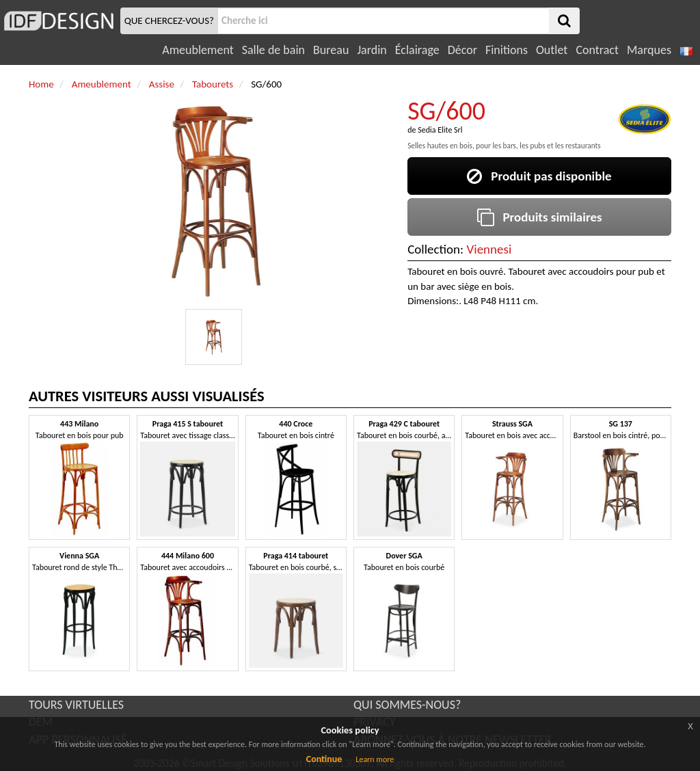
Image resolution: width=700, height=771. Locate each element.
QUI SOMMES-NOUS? (407, 705)
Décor (462, 50)
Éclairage (417, 50)
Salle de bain (273, 50)
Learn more (375, 759)
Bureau (331, 50)
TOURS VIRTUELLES (76, 705)
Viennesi (489, 249)
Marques (649, 50)
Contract (597, 50)
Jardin (372, 50)
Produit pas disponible (539, 176)
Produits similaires (540, 217)
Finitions (507, 50)
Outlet (552, 50)
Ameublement (198, 50)
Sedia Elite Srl (440, 130)
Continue (324, 759)
